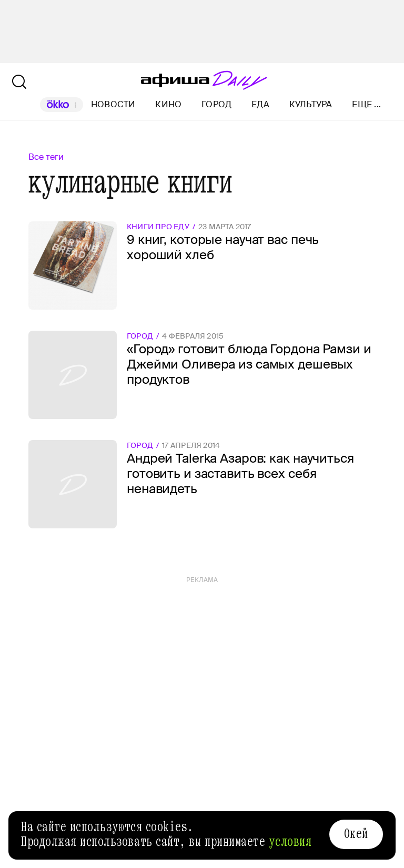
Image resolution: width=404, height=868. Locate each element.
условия (290, 842)
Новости (113, 104)
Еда (260, 104)
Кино (168, 104)
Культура (311, 104)
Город (216, 104)
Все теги (46, 157)
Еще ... (366, 105)
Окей (356, 834)
